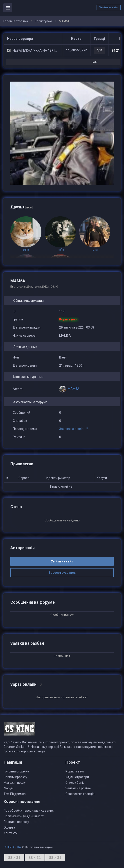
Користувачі (43, 21)
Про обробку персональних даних (29, 811)
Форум (9, 788)
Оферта (9, 827)
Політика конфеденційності (24, 816)
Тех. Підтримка (15, 794)
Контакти (11, 833)
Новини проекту (15, 777)
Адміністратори (77, 777)
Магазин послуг (15, 783)
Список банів (75, 783)
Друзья (21, 207)
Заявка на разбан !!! (74, 429)
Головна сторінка (16, 21)
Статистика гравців (80, 794)
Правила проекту (16, 822)
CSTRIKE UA (12, 847)
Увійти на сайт (109, 7)
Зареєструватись (62, 573)
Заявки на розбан (79, 788)
